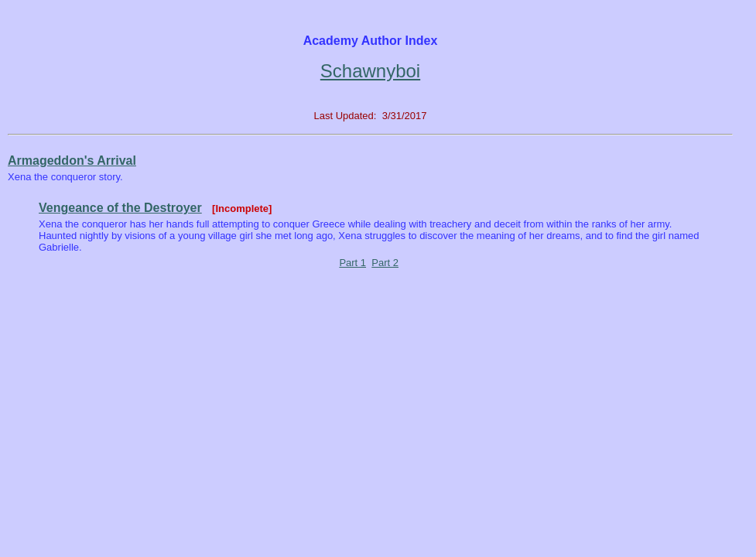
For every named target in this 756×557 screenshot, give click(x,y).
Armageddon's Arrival (72, 161)
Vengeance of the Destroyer (120, 208)
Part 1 (352, 263)
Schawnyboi (370, 71)
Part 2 (385, 263)
